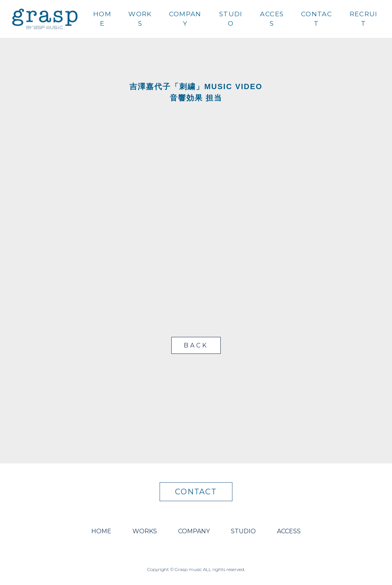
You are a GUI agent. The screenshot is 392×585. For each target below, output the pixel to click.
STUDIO (231, 19)
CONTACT (317, 19)
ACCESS (272, 19)
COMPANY (185, 19)
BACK (196, 345)
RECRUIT (364, 19)
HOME (102, 19)
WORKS (140, 19)
